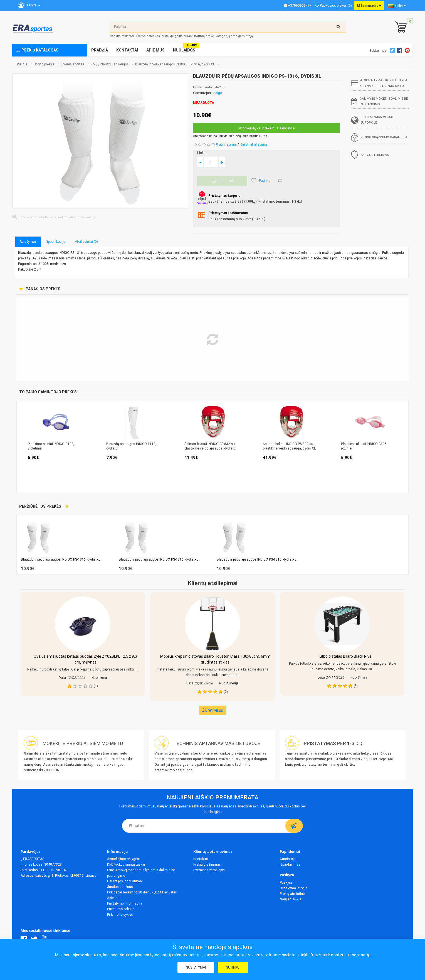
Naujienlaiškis (291, 899)
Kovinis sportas (72, 64)
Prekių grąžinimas (207, 864)
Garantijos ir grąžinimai (125, 881)
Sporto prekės (44, 64)
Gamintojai (288, 859)
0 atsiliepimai (226, 144)
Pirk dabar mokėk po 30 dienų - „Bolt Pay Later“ (142, 892)
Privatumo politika (121, 909)
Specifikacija (56, 242)
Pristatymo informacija (125, 903)
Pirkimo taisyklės (120, 915)
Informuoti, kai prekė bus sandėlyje (266, 128)
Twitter (393, 50)
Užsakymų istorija (294, 888)
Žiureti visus (213, 710)
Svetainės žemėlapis (209, 870)
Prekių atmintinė (292, 894)
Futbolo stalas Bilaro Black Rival (345, 656)
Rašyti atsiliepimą (253, 144)
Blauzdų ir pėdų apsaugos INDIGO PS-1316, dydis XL (175, 64)
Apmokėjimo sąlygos (123, 859)
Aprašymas (28, 242)
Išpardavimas (290, 864)
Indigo (217, 93)
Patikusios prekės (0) (333, 6)
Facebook (401, 50)
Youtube (408, 50)
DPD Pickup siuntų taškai (126, 864)
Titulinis (21, 64)
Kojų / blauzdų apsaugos (110, 64)
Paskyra (286, 883)
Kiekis (202, 153)
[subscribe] (294, 826)
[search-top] (338, 27)
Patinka (261, 181)
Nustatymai (196, 967)
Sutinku (233, 967)
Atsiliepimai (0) (86, 242)
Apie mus (114, 898)
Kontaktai (201, 859)
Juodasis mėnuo (120, 887)
